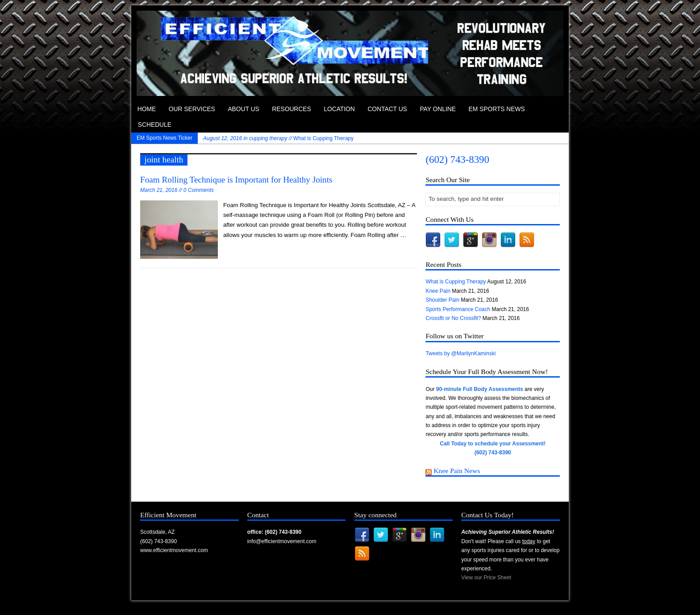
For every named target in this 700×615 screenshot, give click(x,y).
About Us (243, 109)
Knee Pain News (457, 471)
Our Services (192, 109)
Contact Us (387, 109)
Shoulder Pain (442, 300)
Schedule (155, 125)
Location (339, 109)
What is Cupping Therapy (278, 138)
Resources (291, 109)
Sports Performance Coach (458, 309)
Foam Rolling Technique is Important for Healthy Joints (236, 180)
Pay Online (438, 109)
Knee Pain (438, 291)
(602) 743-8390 (457, 160)
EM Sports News (497, 109)
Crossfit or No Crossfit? (453, 318)
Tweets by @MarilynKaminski (460, 353)
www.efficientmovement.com (174, 550)
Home (147, 109)
